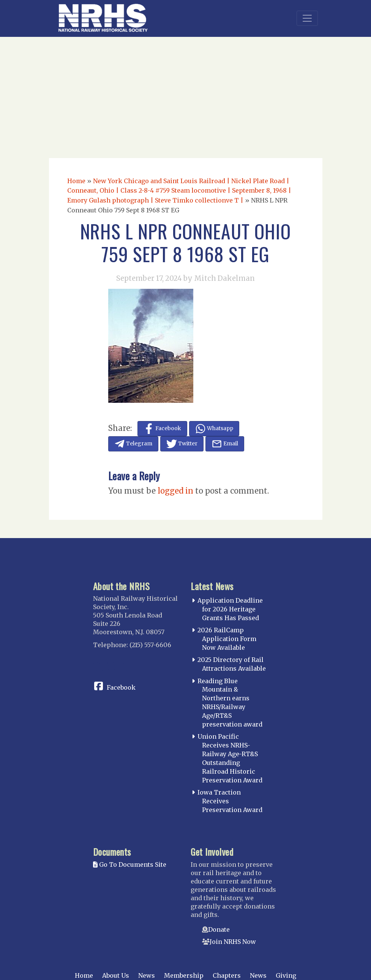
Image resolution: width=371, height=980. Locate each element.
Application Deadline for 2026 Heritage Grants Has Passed (230, 609)
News (147, 975)
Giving (286, 975)
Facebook (121, 687)
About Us (116, 975)
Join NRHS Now (233, 942)
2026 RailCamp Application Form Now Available (227, 639)
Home (76, 181)
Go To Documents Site (130, 864)
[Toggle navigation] (307, 18)
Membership (184, 975)
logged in (175, 491)
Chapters (227, 975)
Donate (219, 929)
